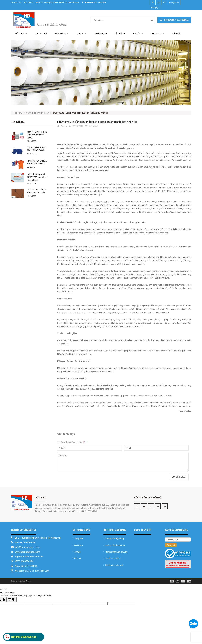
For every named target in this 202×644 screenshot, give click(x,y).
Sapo (28, 581)
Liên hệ (176, 33)
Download (158, 33)
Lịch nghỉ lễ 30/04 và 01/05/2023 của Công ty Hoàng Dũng (37, 177)
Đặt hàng (120, 33)
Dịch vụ (81, 33)
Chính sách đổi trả (112, 558)
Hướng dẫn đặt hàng (114, 539)
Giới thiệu (21, 33)
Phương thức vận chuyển (115, 552)
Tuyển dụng (100, 33)
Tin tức (138, 33)
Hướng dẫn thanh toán (114, 545)
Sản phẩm (61, 33)
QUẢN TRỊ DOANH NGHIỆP (37, 113)
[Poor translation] (12, 600)
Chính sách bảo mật (113, 565)
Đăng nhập (174, 3)
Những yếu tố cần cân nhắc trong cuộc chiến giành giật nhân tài (97, 122)
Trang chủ (41, 33)
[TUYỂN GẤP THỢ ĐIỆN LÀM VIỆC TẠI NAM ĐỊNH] (37, 135)
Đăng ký (155, 8)
